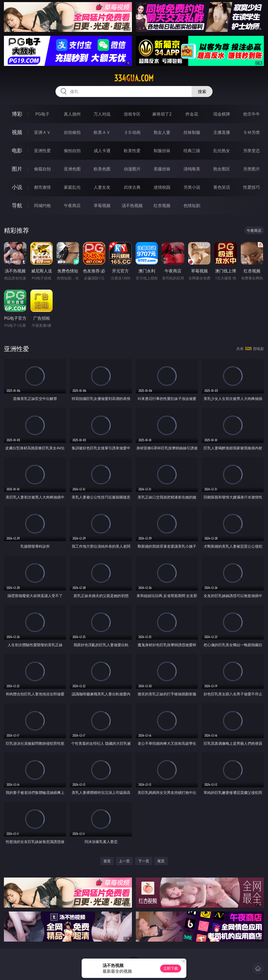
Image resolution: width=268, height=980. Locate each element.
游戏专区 (132, 114)
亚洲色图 (72, 169)
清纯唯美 (192, 169)
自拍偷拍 (72, 132)
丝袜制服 (192, 132)
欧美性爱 (132, 151)
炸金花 (192, 114)
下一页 (144, 861)
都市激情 (42, 187)
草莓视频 (102, 205)
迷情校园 (162, 187)
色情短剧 (192, 205)
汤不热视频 (132, 205)
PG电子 (42, 114)
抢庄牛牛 (252, 114)
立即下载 (171, 968)
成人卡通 (102, 151)
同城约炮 (42, 205)
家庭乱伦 (72, 187)
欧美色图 (102, 169)
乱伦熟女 (222, 151)
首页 (107, 861)
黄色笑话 (222, 187)
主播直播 (222, 132)
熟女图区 (222, 169)
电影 (17, 150)
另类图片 (252, 169)
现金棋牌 (222, 114)
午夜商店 (72, 205)
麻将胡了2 (162, 114)
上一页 (124, 861)
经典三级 (192, 151)
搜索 (202, 91)
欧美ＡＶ (102, 132)
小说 (17, 187)
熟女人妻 (162, 132)
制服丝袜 (162, 151)
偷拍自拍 (72, 151)
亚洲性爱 (42, 151)
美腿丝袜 (162, 169)
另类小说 (192, 187)
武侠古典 (132, 187)
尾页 (161, 861)
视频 (17, 132)
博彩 (17, 114)
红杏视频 (162, 205)
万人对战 (102, 114)
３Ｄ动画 (132, 132)
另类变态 (252, 151)
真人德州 (72, 114)
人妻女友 (102, 187)
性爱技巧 (252, 187)
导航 (17, 205)
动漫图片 (132, 169)
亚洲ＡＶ (42, 132)
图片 (17, 169)
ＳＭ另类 (252, 132)
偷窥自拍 (42, 169)
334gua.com (134, 78)
